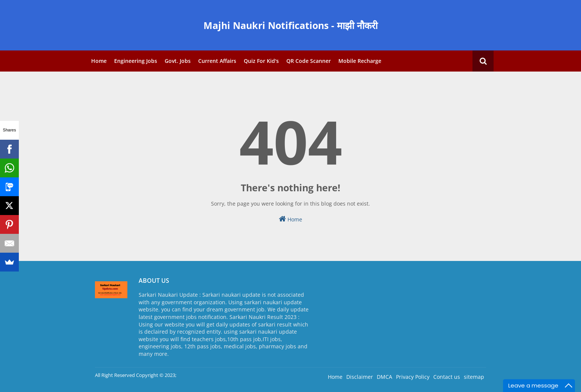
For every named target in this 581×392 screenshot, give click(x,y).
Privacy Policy (413, 377)
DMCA (385, 377)
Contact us (447, 377)
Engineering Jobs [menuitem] (136, 61)
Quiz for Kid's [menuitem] (261, 61)
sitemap (474, 377)
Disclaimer (360, 377)
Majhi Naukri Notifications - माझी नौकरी (290, 25)
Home (290, 219)
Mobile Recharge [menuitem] (360, 61)
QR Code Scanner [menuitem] (309, 61)
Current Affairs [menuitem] (217, 61)
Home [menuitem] (99, 61)
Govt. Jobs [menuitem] (178, 61)
